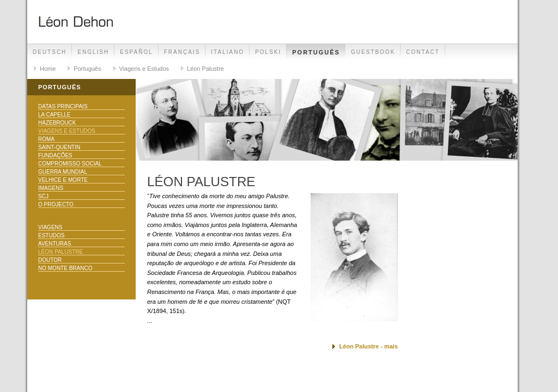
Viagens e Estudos (144, 69)
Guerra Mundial (63, 172)
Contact (423, 52)
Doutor (50, 260)
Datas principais (63, 106)
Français (182, 52)
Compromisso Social (70, 164)
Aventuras (54, 244)
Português (316, 52)
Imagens (51, 188)
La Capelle (54, 115)
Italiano (228, 52)
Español (137, 52)
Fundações (55, 155)
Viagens (50, 227)
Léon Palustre (205, 69)
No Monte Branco (65, 268)
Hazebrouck (57, 123)
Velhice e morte (63, 180)
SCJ (43, 196)
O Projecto (56, 204)
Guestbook (373, 52)
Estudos (51, 235)
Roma (46, 139)
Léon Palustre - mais (368, 346)
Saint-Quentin (59, 147)
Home (48, 69)
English (93, 52)
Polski (268, 52)
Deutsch (50, 52)
